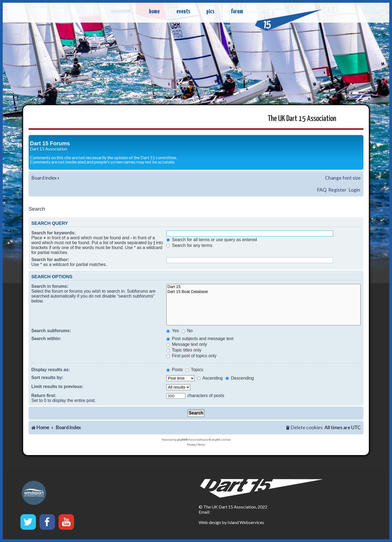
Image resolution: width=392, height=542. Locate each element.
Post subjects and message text (200, 339)
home (154, 12)
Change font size (343, 178)
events (183, 12)
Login (354, 190)
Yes (173, 331)
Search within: (46, 339)
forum (237, 12)
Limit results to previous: (57, 387)
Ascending (210, 378)
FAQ (322, 190)
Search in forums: (50, 286)
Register (337, 190)
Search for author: (50, 260)
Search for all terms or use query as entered (212, 240)
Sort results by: (47, 378)
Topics (194, 370)
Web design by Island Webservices (231, 522)
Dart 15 (264, 287)
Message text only (187, 344)
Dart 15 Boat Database (264, 292)
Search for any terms (189, 245)
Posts (174, 370)
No (187, 331)
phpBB (181, 440)
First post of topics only (191, 356)
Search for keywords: (53, 233)
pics (210, 12)
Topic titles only (184, 350)
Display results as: (50, 370)
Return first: (44, 396)
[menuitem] (304, 428)
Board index (44, 178)
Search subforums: (51, 331)
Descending (240, 378)
